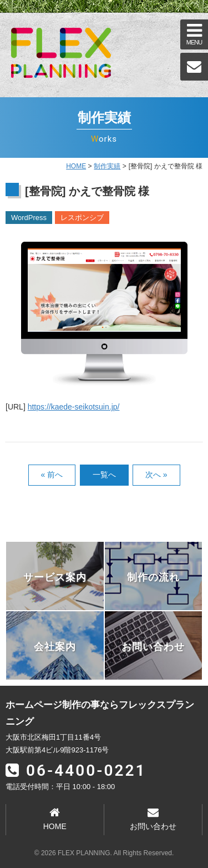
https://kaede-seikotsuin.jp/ (74, 407)
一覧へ (104, 475)
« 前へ (52, 475)
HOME (76, 166)
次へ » (156, 475)
